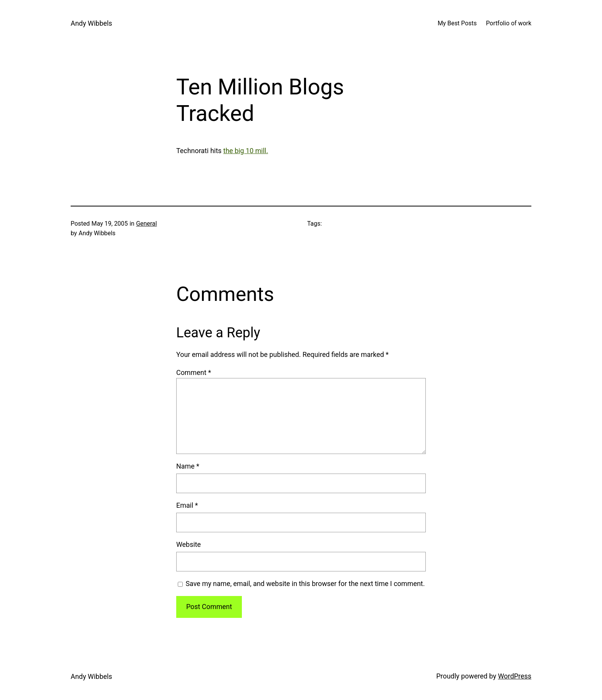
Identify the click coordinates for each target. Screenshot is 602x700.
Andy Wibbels (91, 23)
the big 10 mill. (246, 151)
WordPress (515, 676)
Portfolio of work (509, 23)
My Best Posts (457, 23)
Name (188, 466)
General (147, 224)
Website (189, 544)
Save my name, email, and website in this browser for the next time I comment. (305, 584)
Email (187, 505)
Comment (194, 372)
